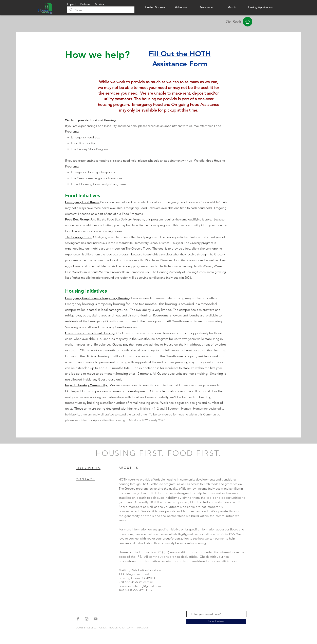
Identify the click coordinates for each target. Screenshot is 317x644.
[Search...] (100, 10)
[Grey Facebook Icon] (78, 619)
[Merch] (231, 7)
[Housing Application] (260, 7)
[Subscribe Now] (216, 621)
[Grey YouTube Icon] (96, 619)
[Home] (248, 22)
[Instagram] (87, 619)
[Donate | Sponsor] (155, 7)
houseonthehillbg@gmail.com (180, 534)
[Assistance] (206, 7)
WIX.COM (142, 628)
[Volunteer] (181, 7)
